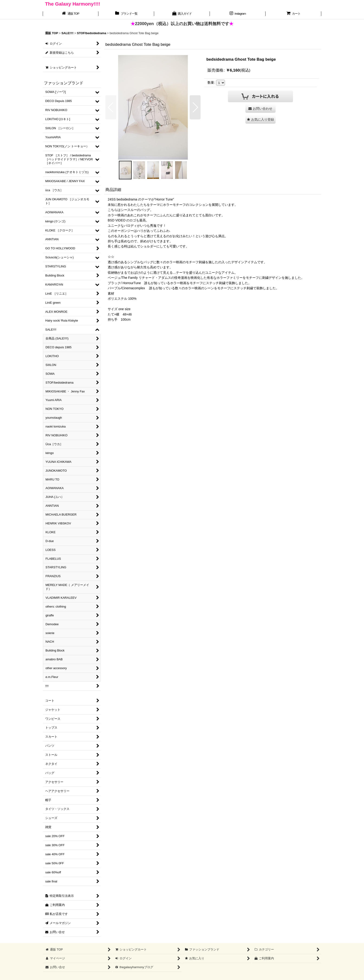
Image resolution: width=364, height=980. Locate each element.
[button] (111, 107)
